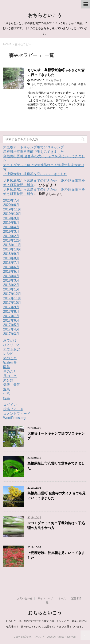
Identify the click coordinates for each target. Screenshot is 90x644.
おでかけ (56, 80)
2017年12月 (12, 294)
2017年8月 (11, 312)
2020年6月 (11, 205)
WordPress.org (14, 418)
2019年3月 (11, 231)
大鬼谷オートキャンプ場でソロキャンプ (34, 147)
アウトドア (12, 349)
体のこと (10, 358)
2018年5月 (11, 272)
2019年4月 (11, 227)
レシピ (8, 354)
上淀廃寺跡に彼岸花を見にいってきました (35, 174)
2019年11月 (12, 209)
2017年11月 (12, 298)
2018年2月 (11, 285)
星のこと (10, 371)
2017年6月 (11, 320)
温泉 (7, 389)
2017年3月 (11, 334)
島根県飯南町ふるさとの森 (60, 84)
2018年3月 (11, 280)
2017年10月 (12, 303)
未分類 (8, 380)
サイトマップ (45, 598)
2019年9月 (11, 218)
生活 (7, 394)
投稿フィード (13, 409)
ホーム (62, 598)
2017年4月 (11, 329)
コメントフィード (17, 414)
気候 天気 (12, 385)
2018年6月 (11, 267)
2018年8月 (11, 258)
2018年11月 (12, 245)
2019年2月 (11, 236)
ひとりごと (12, 345)
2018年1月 (11, 289)
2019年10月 (12, 214)
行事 (7, 398)
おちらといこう (45, 15)
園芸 (7, 367)
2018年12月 (12, 240)
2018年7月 (11, 263)
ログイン (10, 405)
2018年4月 (11, 276)
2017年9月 (11, 307)
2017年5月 (11, 325)
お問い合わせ (25, 598)
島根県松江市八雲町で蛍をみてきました (34, 152)
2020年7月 (11, 200)
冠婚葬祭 (10, 363)
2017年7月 (11, 316)
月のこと (10, 376)
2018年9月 (11, 254)
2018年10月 (12, 249)
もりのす (37, 84)
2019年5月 (11, 223)
